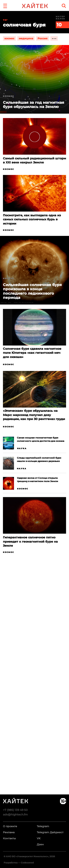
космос (9, 38)
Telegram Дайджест (50, 832)
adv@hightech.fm (15, 814)
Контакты (9, 838)
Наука (22, 448)
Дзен (40, 844)
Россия (43, 38)
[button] (5, 5)
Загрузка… (34, 688)
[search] (64, 6)
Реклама (9, 832)
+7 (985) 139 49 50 (15, 810)
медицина (26, 38)
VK (39, 838)
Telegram (43, 826)
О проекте (10, 826)
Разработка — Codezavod (19, 863)
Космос (8, 169)
